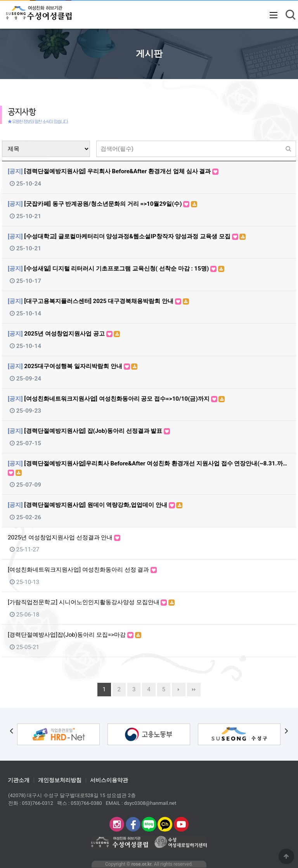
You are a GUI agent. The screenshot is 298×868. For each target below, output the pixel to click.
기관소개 (19, 780)
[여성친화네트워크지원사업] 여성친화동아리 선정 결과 (82, 570)
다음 (179, 690)
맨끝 (194, 690)
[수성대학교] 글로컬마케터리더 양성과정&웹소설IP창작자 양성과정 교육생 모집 (127, 236)
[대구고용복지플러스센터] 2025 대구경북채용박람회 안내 (98, 301)
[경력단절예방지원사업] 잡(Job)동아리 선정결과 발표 (89, 431)
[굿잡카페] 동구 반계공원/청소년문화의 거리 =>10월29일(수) (102, 204)
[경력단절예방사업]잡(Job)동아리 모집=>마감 (74, 635)
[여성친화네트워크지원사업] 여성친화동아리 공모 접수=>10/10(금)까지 (116, 399)
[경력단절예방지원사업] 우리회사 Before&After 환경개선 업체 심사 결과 (113, 171)
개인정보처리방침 (60, 780)
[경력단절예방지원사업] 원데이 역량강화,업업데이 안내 (95, 505)
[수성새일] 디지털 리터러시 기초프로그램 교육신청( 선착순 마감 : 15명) (116, 269)
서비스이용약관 (109, 780)
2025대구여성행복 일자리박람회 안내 (73, 366)
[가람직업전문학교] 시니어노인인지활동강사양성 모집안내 (91, 602)
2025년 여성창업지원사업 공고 (64, 334)
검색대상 (2, 141)
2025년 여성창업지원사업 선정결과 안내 (64, 537)
